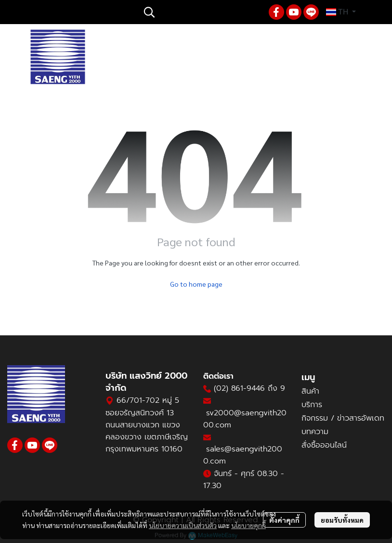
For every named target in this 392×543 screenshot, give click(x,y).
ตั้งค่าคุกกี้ (284, 520)
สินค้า (310, 391)
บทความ (315, 432)
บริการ (312, 405)
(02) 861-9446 (239, 388)
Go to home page (196, 284)
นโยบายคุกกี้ (248, 525)
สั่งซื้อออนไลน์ (324, 445)
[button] (201, 12)
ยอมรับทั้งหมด (342, 520)
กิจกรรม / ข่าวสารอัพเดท (343, 418)
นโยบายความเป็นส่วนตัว (183, 525)
